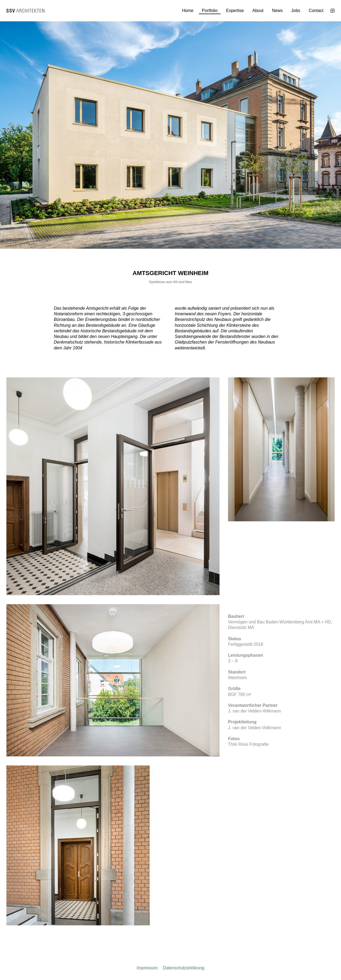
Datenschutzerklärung (184, 968)
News (277, 11)
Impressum (147, 968)
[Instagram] (332, 11)
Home (188, 11)
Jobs (296, 11)
